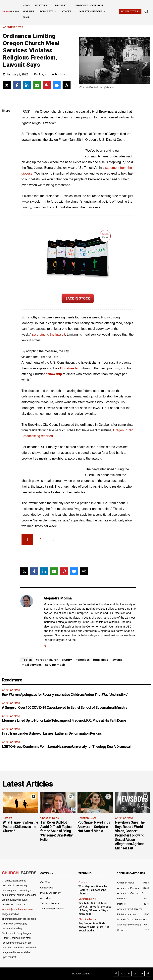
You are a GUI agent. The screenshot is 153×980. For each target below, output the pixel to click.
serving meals (55, 665)
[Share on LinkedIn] (27, 85)
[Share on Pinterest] (47, 85)
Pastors (7, 818)
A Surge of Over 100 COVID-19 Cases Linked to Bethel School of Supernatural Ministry (65, 707)
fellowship (54, 374)
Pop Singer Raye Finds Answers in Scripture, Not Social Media (94, 827)
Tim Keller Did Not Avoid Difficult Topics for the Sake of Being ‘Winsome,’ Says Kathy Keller (56, 831)
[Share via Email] (37, 85)
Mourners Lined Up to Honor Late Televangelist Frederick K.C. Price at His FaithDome (64, 720)
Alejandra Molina (52, 74)
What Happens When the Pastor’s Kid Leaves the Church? (20, 827)
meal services (32, 665)
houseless (101, 660)
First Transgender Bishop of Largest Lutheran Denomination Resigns (52, 733)
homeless (83, 660)
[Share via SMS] (57, 85)
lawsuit (117, 660)
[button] (146, 11)
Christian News (14, 27)
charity (67, 660)
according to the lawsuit (48, 334)
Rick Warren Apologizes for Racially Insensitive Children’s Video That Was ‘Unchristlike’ (65, 694)
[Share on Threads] (67, 85)
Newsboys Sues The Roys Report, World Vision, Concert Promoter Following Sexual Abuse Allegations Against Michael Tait (130, 835)
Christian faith (71, 368)
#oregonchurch (47, 660)
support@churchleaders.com (17, 909)
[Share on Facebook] (17, 85)
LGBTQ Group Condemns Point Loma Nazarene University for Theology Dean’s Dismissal (66, 746)
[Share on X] (7, 85)
